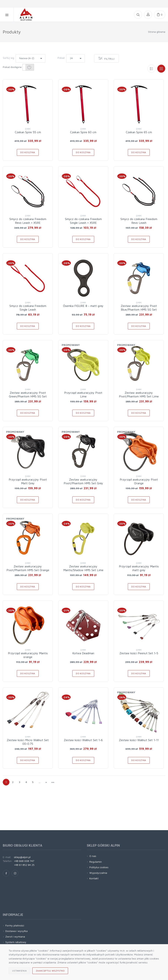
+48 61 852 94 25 (24, 865)
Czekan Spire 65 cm (139, 132)
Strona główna (157, 32)
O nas (93, 856)
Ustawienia (19, 971)
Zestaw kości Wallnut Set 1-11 (139, 740)
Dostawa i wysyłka (16, 931)
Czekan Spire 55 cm (28, 132)
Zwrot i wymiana (15, 936)
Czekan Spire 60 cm (83, 132)
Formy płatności (15, 925)
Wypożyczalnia (98, 873)
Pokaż (61, 58)
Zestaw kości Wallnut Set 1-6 (83, 740)
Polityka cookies (99, 867)
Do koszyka (28, 152)
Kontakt (94, 878)
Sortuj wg (8, 58)
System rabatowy (16, 942)
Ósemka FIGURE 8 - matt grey (83, 306)
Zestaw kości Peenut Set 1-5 (139, 653)
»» (53, 782)
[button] (28, 67)
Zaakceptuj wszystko (50, 971)
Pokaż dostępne (18, 67)
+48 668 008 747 (24, 861)
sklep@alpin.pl (22, 857)
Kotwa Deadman (83, 653)
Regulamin (96, 862)
